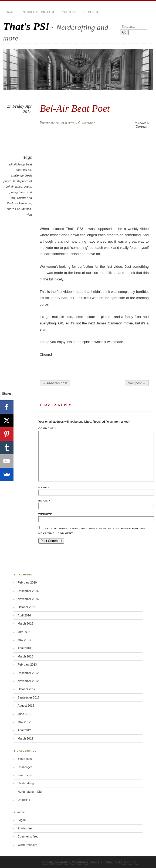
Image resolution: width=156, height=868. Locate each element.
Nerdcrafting (26, 783)
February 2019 (27, 582)
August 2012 (26, 706)
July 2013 (24, 632)
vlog (29, 215)
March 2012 (25, 738)
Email (44, 501)
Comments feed (28, 836)
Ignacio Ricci (128, 862)
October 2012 (26, 689)
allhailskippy (65, 123)
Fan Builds (25, 775)
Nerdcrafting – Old (30, 792)
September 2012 (28, 697)
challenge (17, 175)
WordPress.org (27, 845)
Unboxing (24, 800)
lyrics (19, 187)
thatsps (26, 209)
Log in (22, 820)
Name (44, 487)
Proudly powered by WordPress (65, 862)
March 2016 (25, 623)
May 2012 (24, 722)
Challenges (87, 123)
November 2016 (28, 599)
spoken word (23, 203)
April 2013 (24, 648)
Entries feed (25, 828)
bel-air (27, 170)
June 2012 (24, 714)
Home (10, 12)
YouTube (69, 12)
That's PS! (26, 26)
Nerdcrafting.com (38, 12)
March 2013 (25, 656)
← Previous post (55, 383)
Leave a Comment (142, 125)
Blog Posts (25, 759)
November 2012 (28, 681)
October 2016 (26, 607)
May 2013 (24, 640)
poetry (14, 192)
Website (45, 514)
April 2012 (24, 730)
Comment (47, 428)
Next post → (137, 383)
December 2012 (28, 673)
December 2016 (28, 591)
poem (27, 187)
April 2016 (24, 615)
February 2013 (27, 664)
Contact (91, 12)
